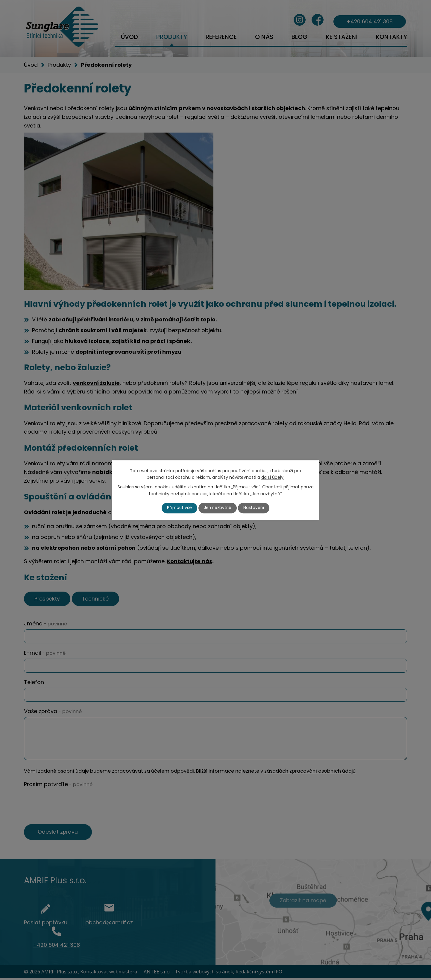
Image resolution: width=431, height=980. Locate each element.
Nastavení (255, 508)
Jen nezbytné (218, 508)
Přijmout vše (179, 508)
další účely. (273, 477)
